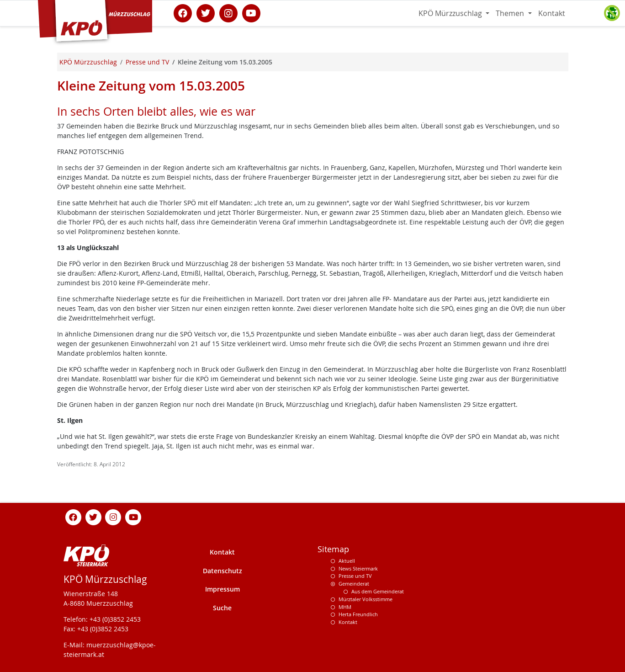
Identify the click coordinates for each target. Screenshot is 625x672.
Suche (222, 608)
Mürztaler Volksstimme (365, 599)
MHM (345, 607)
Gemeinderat (354, 584)
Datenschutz (222, 571)
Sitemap (333, 549)
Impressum (222, 589)
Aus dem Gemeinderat (378, 591)
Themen (511, 13)
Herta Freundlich (358, 614)
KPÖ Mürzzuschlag (451, 13)
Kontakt (552, 13)
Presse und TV (355, 576)
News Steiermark (358, 568)
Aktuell (347, 561)
